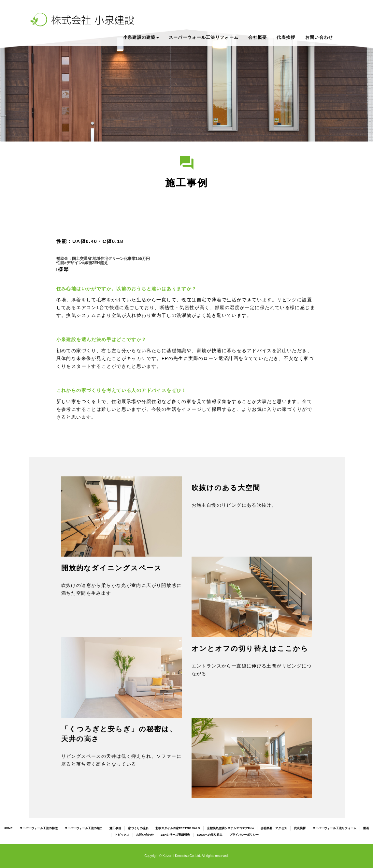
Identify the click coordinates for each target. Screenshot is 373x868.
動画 (366, 828)
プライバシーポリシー (244, 835)
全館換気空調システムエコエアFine (230, 828)
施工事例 (115, 828)
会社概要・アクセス (274, 828)
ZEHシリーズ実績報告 (175, 835)
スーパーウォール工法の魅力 (84, 828)
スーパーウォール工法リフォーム (204, 37)
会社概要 (258, 37)
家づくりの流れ (138, 828)
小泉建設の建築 (141, 37)
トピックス (122, 835)
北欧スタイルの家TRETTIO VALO (178, 828)
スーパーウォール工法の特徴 (39, 828)
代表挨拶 (286, 37)
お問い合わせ (319, 37)
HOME (8, 828)
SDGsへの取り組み (210, 835)
